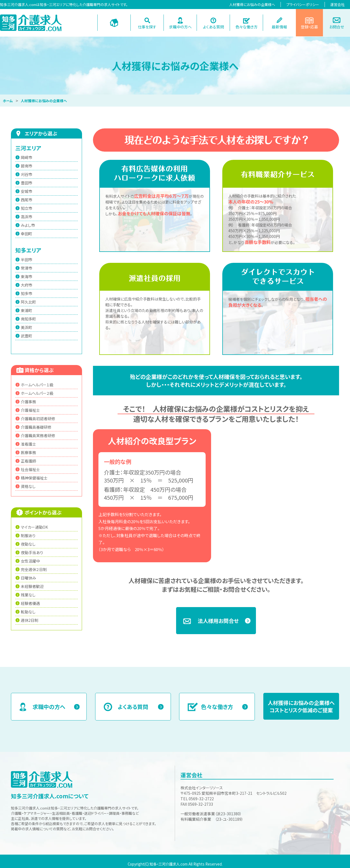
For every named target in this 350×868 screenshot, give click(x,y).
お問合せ (337, 27)
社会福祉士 (30, 469)
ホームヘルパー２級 (37, 393)
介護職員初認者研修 (38, 419)
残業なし (28, 595)
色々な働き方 (247, 27)
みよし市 (28, 225)
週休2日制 (30, 620)
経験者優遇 (30, 603)
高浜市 (27, 217)
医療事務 (28, 452)
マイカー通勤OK (34, 527)
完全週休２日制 (34, 569)
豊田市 (27, 183)
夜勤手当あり (32, 552)
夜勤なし (28, 544)
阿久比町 (28, 302)
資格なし (28, 486)
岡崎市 (27, 157)
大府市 (27, 285)
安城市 (27, 191)
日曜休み (28, 578)
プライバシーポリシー (303, 5)
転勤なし (28, 612)
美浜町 (27, 327)
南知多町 (28, 319)
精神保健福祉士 (34, 478)
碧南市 (27, 166)
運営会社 (337, 5)
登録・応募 (309, 27)
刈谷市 (27, 174)
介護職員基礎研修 (36, 427)
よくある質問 (213, 27)
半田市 (27, 260)
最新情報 (279, 27)
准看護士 (28, 444)
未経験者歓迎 (32, 586)
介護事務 (28, 402)
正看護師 (28, 461)
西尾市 (27, 200)
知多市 (27, 293)
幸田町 (27, 234)
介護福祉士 (30, 410)
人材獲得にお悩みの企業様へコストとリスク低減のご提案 (301, 706)
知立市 (27, 208)
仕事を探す (147, 27)
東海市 (27, 276)
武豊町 (27, 336)
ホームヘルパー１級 (37, 385)
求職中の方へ (180, 27)
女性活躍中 (30, 561)
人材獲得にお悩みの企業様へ (252, 5)
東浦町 (27, 310)
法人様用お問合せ (218, 621)
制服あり (28, 535)
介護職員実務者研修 (38, 436)
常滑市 (27, 268)
